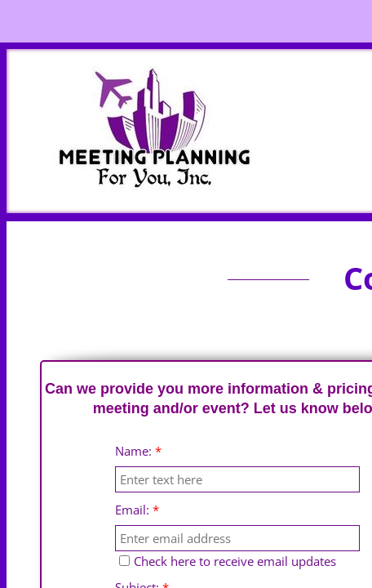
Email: (137, 510)
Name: (138, 451)
